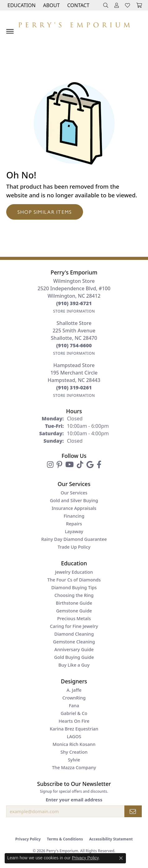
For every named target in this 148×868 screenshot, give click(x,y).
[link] (78, 5)
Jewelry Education (74, 572)
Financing (74, 516)
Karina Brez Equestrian (74, 729)
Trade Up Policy (74, 547)
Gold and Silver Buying (74, 500)
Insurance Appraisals (74, 508)
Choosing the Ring (74, 595)
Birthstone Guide (74, 603)
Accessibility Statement (111, 839)
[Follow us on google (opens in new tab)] (90, 465)
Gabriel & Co (74, 713)
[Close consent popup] (121, 858)
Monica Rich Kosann (74, 744)
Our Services (74, 493)
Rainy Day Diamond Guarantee (74, 539)
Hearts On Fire (74, 721)
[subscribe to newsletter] (133, 811)
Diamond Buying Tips (74, 587)
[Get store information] (74, 311)
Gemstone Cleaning (74, 642)
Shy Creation (74, 752)
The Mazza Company (74, 767)
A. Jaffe (74, 690)
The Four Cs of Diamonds (74, 580)
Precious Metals (74, 618)
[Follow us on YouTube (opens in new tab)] (69, 465)
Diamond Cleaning (74, 634)
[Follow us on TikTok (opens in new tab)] (80, 465)
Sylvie (74, 760)
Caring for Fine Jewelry (74, 626)
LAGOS (74, 736)
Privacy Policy (28, 839)
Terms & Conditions (65, 839)
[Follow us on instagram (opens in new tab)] (50, 465)
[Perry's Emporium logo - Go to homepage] (74, 23)
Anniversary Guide (74, 649)
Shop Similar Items (45, 212)
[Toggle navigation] (10, 31)
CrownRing (74, 698)
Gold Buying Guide (74, 657)
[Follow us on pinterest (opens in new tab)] (59, 465)
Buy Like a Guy (74, 665)
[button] (21, 5)
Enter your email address (74, 800)
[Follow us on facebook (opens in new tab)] (99, 465)
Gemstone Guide (74, 611)
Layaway (74, 531)
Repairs (74, 524)
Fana (74, 706)
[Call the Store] (74, 303)
